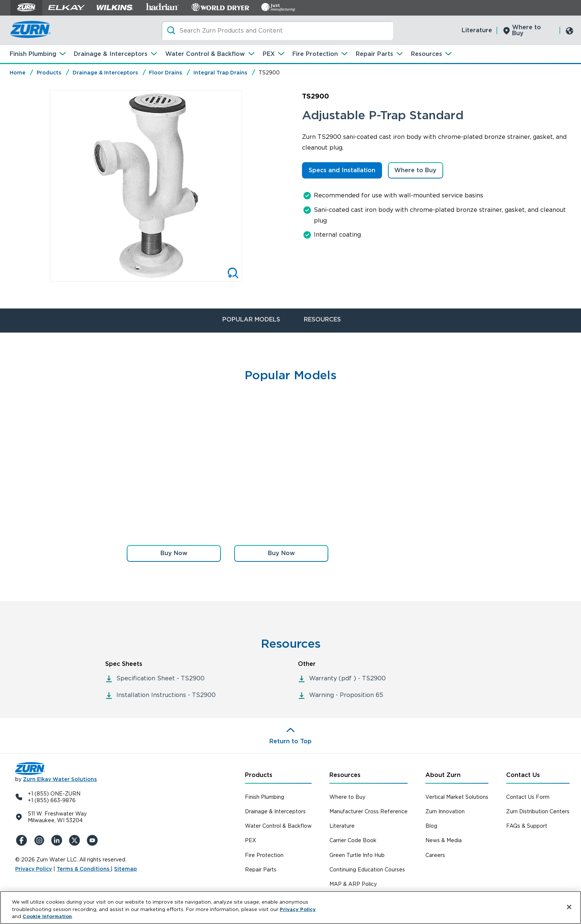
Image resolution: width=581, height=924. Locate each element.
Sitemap (125, 869)
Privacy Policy (34, 869)
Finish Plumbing (33, 54)
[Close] (569, 907)
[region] (290, 908)
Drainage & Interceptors (111, 54)
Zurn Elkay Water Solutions (60, 779)
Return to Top (290, 741)
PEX (269, 54)
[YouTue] (94, 840)
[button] (174, 553)
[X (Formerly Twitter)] (76, 840)
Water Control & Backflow (205, 54)
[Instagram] (40, 840)
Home (18, 73)
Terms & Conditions (84, 869)
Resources (426, 54)
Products (49, 73)
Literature (477, 30)
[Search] (277, 31)
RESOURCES (322, 319)
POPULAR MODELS (251, 319)
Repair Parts (374, 54)
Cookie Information (47, 916)
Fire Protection (315, 54)
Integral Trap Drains (220, 73)
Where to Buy (527, 30)
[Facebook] (23, 840)
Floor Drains (165, 73)
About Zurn (443, 775)
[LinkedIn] (58, 840)
